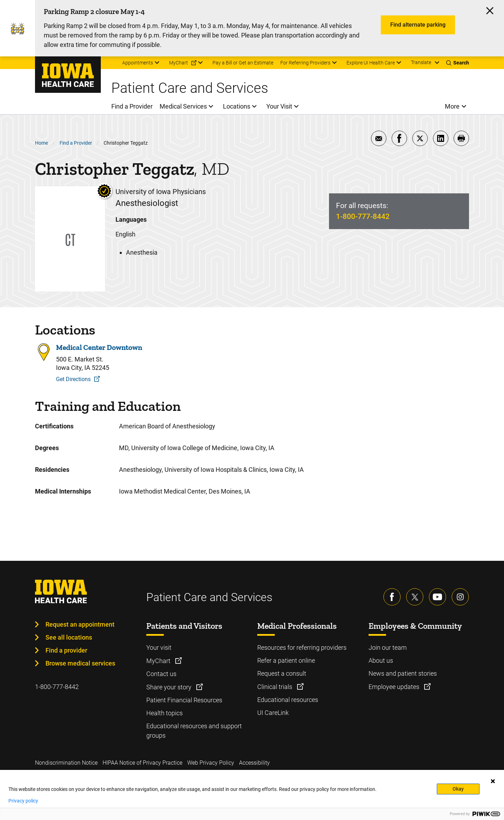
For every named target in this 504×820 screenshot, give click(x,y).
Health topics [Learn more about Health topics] (164, 713)
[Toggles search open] (458, 63)
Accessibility (254, 763)
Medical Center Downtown (99, 347)
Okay (458, 789)
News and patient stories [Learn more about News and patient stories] (403, 673)
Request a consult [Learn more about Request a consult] (282, 673)
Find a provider (66, 650)
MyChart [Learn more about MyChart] (159, 661)
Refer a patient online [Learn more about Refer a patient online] (286, 660)
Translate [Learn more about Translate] (421, 62)
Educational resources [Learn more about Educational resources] (288, 700)
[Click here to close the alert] (490, 11)
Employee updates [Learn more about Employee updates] (395, 687)
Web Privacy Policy (211, 763)
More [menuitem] (452, 106)
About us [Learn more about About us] (381, 660)
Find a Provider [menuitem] (132, 106)
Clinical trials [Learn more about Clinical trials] (275, 687)
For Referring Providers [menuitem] (305, 63)
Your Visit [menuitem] (279, 106)
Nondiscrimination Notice (66, 763)
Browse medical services (80, 663)
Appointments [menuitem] (138, 63)
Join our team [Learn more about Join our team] (388, 647)
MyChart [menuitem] (178, 63)
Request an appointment (80, 624)
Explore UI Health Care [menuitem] (371, 63)
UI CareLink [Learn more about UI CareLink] (273, 713)
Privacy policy (23, 801)
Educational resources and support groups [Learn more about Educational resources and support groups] (194, 731)
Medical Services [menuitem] (183, 106)
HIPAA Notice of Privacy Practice (142, 763)
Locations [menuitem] (237, 106)
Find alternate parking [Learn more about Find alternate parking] (418, 25)
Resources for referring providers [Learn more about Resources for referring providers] (302, 647)
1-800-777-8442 (363, 216)
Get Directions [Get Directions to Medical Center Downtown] (73, 379)
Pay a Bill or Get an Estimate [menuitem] (243, 63)
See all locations (69, 637)
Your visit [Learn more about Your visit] (159, 647)
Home (41, 143)
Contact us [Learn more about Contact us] (161, 674)
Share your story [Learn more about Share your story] (170, 687)
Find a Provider (76, 143)
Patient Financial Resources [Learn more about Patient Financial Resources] (184, 700)
